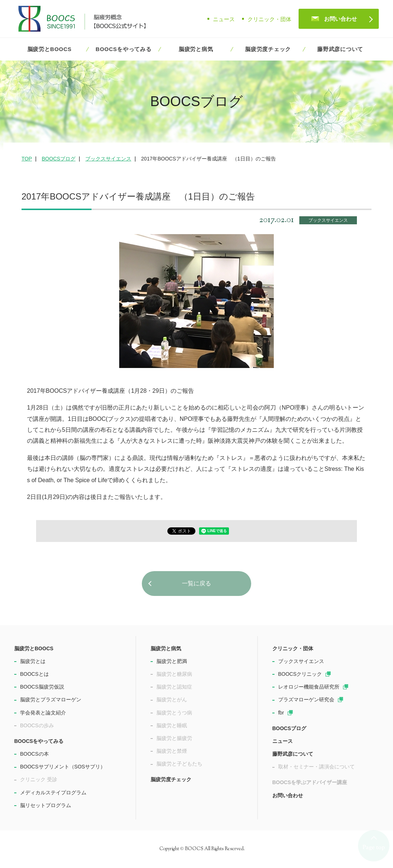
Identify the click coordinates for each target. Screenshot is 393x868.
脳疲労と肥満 (172, 661)
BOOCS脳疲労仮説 (42, 687)
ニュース (224, 19)
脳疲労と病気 (196, 49)
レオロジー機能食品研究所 (309, 687)
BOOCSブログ (289, 728)
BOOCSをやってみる (123, 49)
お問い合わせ (341, 19)
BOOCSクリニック (300, 674)
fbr (281, 713)
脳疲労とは (33, 661)
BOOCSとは (34, 674)
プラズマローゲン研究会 (306, 700)
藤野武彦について (340, 49)
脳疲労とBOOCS (50, 49)
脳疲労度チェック (268, 49)
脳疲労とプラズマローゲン (51, 700)
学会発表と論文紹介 (43, 713)
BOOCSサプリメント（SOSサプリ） (63, 767)
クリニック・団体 (269, 19)
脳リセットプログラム (46, 805)
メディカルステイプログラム (53, 793)
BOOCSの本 (34, 754)
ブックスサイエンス (328, 220)
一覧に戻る (196, 583)
